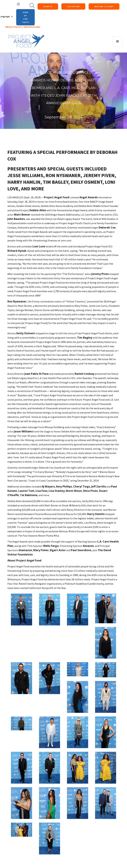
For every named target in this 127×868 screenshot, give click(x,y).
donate (48, 6)
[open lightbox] (21, 610)
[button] (118, 41)
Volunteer (73, 6)
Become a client (104, 6)
